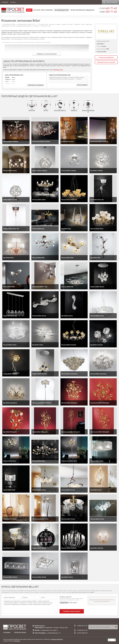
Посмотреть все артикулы (36, 85)
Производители (62, 10)
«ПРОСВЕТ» (17, 641)
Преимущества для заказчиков (106, 62)
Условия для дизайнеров (106, 57)
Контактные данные (20, 632)
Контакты (13, 2)
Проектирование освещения (82, 10)
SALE (29, 10)
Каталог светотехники (43, 10)
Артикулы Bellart (101, 51)
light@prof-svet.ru (58, 70)
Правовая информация (57, 639)
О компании (5, 2)
